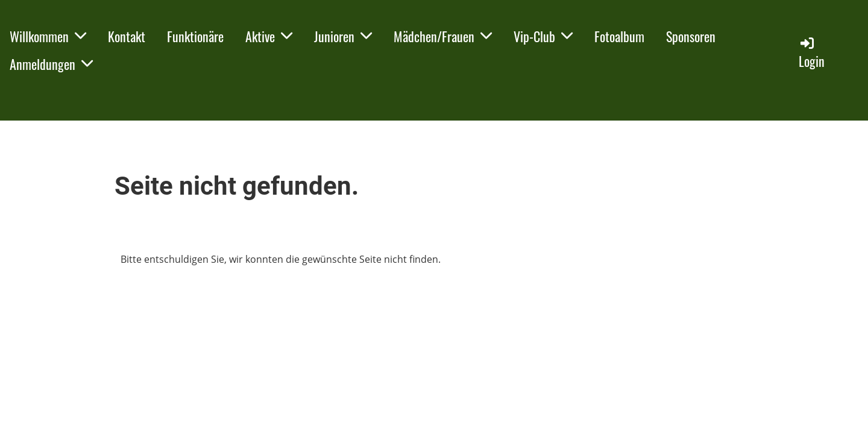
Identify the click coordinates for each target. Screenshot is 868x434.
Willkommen (48, 36)
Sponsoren (691, 36)
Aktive (269, 36)
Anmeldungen (51, 64)
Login (812, 53)
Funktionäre (195, 36)
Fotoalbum (619, 36)
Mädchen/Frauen (443, 36)
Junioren (343, 36)
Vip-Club (543, 36)
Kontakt (127, 36)
